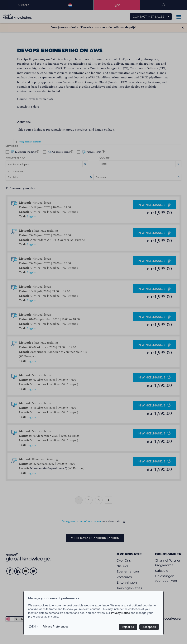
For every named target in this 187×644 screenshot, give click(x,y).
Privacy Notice (120, 613)
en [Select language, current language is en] (34, 626)
